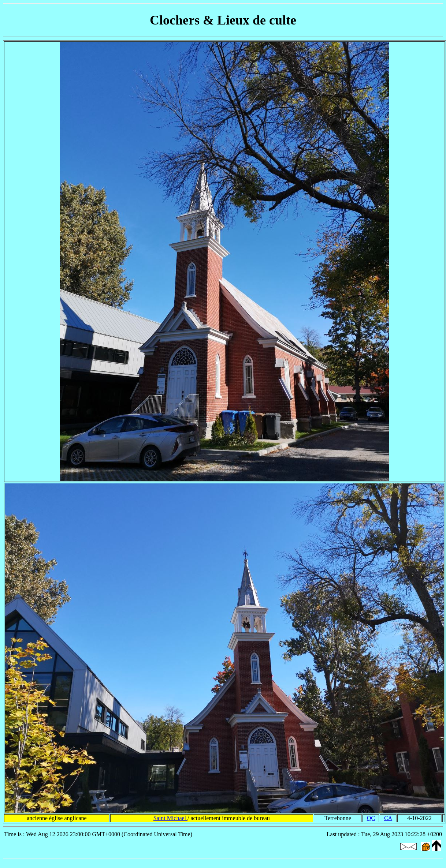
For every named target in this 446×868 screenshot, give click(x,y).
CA (388, 818)
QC (371, 818)
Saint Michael (170, 818)
